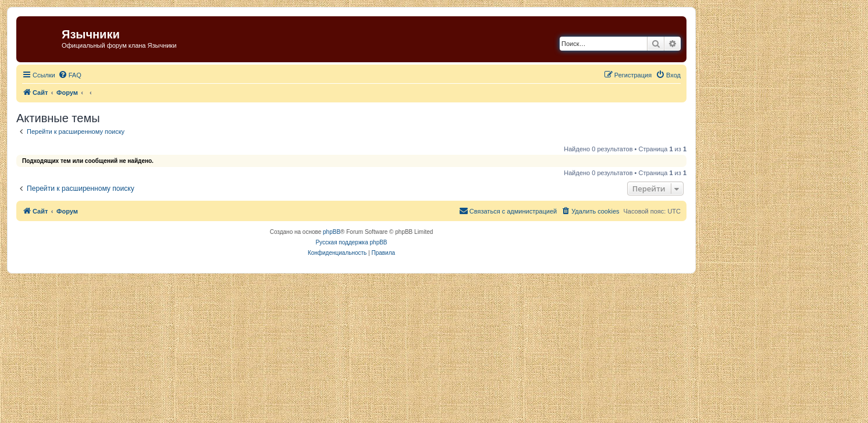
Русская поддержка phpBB (351, 242)
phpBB (332, 232)
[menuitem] (70, 75)
